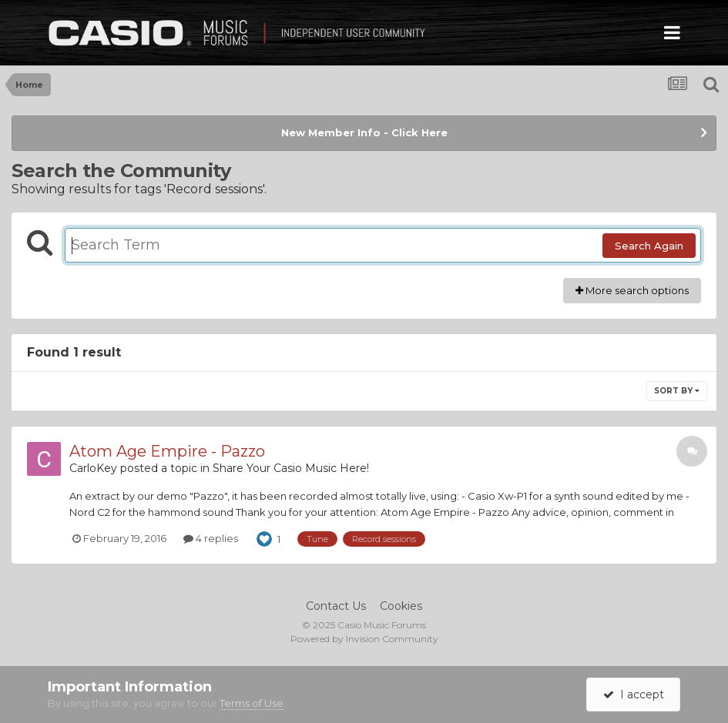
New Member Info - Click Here (364, 132)
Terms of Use (252, 703)
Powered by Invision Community (364, 639)
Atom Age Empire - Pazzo (167, 451)
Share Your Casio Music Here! (291, 468)
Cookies (401, 606)
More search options (632, 290)
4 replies (211, 538)
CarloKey (93, 468)
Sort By (677, 391)
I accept (634, 695)
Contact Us (336, 606)
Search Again (649, 246)
